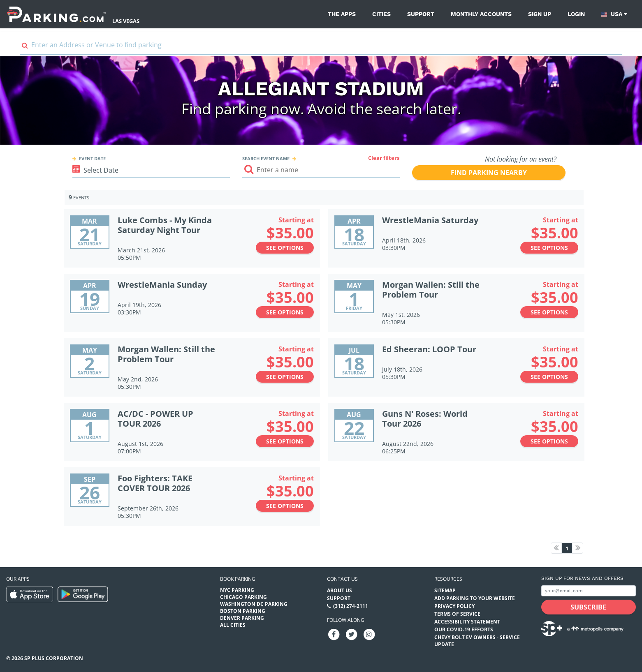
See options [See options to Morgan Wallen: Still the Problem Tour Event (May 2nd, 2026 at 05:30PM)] (285, 377)
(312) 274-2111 (351, 606)
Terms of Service (457, 614)
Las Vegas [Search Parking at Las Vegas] (126, 21)
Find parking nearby (489, 173)
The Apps (342, 14)
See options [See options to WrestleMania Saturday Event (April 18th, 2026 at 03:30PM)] (549, 248)
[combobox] (321, 47)
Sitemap (445, 590)
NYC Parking (237, 590)
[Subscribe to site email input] (589, 591)
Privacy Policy (454, 606)
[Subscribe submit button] (589, 607)
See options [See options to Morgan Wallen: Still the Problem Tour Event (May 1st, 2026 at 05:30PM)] (549, 312)
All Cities (233, 625)
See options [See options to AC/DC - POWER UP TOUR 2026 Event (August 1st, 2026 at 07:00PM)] (285, 441)
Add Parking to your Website (475, 598)
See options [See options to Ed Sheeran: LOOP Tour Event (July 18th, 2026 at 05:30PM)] (549, 377)
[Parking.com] (56, 14)
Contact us (342, 579)
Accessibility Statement (467, 622)
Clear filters (384, 158)
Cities (381, 14)
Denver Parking (242, 618)
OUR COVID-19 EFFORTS (464, 629)
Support (421, 14)
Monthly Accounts (481, 14)
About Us (340, 590)
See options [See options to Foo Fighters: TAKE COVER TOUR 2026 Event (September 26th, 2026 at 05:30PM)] (285, 506)
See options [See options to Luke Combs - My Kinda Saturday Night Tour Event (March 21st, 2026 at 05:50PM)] (285, 248)
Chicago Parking (243, 597)
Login (576, 14)
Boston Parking (243, 611)
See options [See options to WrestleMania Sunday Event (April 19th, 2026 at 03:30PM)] (285, 312)
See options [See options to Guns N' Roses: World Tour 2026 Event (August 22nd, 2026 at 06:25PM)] (549, 441)
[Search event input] (321, 170)
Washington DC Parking (254, 604)
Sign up (540, 14)
